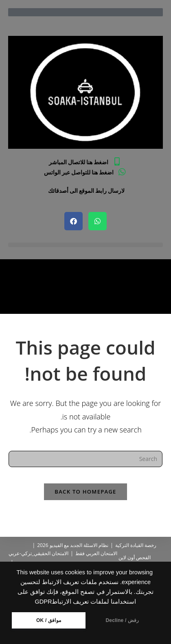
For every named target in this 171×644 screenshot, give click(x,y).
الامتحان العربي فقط (96, 553)
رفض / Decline (122, 620)
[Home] (160, 293)
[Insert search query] (85, 459)
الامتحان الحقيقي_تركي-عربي (38, 553)
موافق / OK (49, 620)
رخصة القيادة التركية (136, 545)
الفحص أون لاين (135, 557)
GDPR (44, 602)
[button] (85, 245)
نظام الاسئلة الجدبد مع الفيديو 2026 (73, 545)
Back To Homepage (85, 492)
